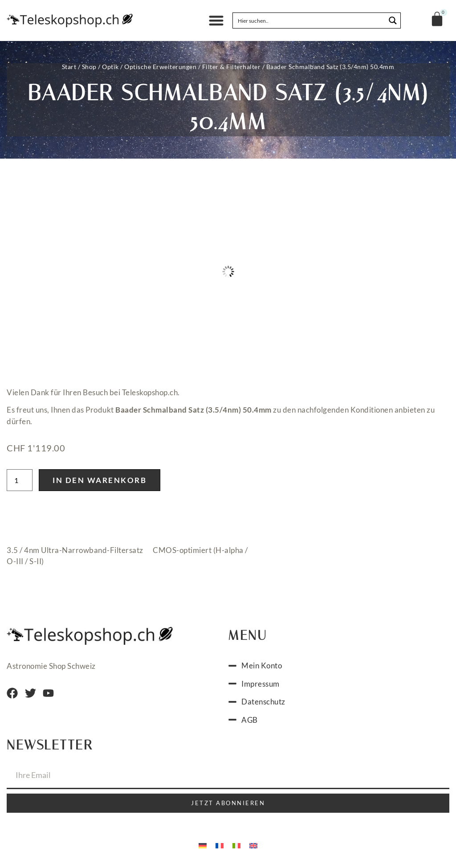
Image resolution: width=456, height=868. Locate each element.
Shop (89, 67)
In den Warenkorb (100, 480)
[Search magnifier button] (393, 20)
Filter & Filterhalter (232, 67)
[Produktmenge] (20, 480)
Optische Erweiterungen (160, 67)
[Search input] (309, 20)
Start (69, 67)
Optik (110, 67)
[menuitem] (203, 845)
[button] (216, 21)
